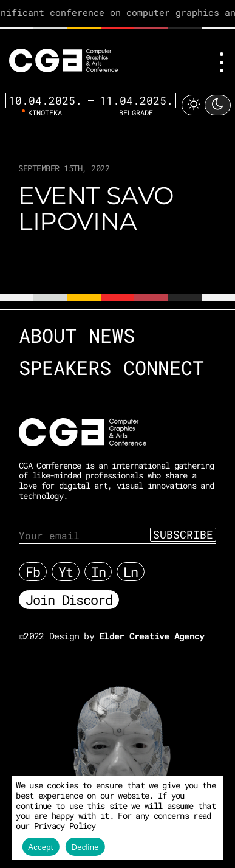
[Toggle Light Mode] (206, 105)
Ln (131, 572)
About (48, 335)
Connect (164, 367)
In (98, 572)
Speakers (65, 367)
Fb (33, 572)
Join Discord (69, 600)
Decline (85, 847)
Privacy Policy (65, 826)
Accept (40, 847)
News (112, 335)
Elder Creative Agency (152, 636)
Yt (66, 572)
